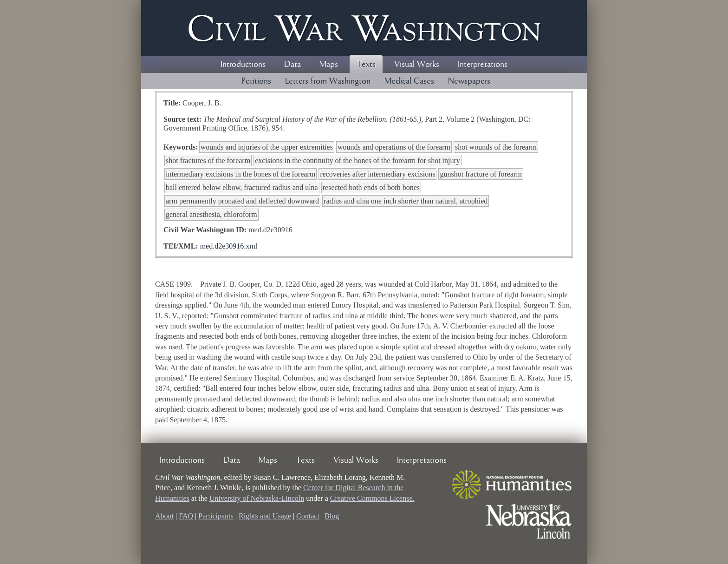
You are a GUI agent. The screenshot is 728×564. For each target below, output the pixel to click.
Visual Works (417, 65)
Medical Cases (409, 81)
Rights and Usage (265, 516)
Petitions (256, 81)
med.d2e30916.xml (229, 246)
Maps (329, 65)
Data (292, 65)
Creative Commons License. (372, 498)
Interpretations (483, 65)
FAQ (186, 516)
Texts (366, 65)
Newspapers (469, 81)
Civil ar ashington (364, 28)
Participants (216, 516)
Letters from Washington (328, 81)
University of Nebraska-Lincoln (257, 498)
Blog (332, 516)
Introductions (243, 65)
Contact (308, 516)
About (164, 516)
